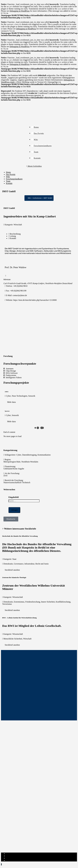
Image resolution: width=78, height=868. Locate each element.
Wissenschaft (18, 597)
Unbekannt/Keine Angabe (14, 469)
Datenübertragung (29, 455)
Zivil (5, 476)
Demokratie (8, 564)
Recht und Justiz (42, 564)
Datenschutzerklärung (15, 856)
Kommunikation (44, 455)
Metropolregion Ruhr (12, 462)
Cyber (8, 396)
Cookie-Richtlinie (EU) (15, 858)
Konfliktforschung (63, 602)
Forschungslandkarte (14, 179)
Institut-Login (11, 860)
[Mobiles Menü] (34, 166)
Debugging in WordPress (19, 11)
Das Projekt (11, 174)
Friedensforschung (33, 602)
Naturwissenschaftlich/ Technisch (17, 482)
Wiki (8, 177)
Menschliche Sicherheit (13, 639)
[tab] (41, 234)
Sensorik (32, 396)
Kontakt (9, 183)
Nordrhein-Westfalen (30, 462)
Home (8, 172)
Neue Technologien (19, 396)
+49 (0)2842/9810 (20, 286)
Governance (19, 564)
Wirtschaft (18, 225)
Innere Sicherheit (48, 602)
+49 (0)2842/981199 (18, 291)
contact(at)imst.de (20, 295)
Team (8, 181)
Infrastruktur (29, 564)
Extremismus (19, 602)
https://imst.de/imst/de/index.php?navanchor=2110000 (35, 300)
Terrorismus (7, 604)
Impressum (10, 854)
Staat (14, 559)
